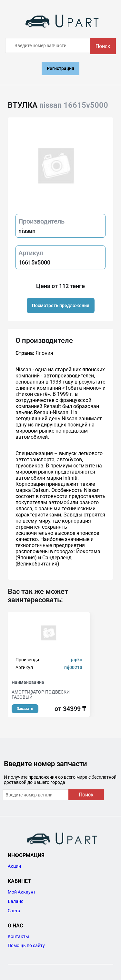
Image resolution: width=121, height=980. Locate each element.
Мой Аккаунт (22, 892)
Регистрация (60, 68)
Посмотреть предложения (61, 305)
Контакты (18, 936)
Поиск (103, 46)
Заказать (25, 709)
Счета (14, 911)
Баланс (15, 901)
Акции (14, 866)
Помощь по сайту (26, 945)
